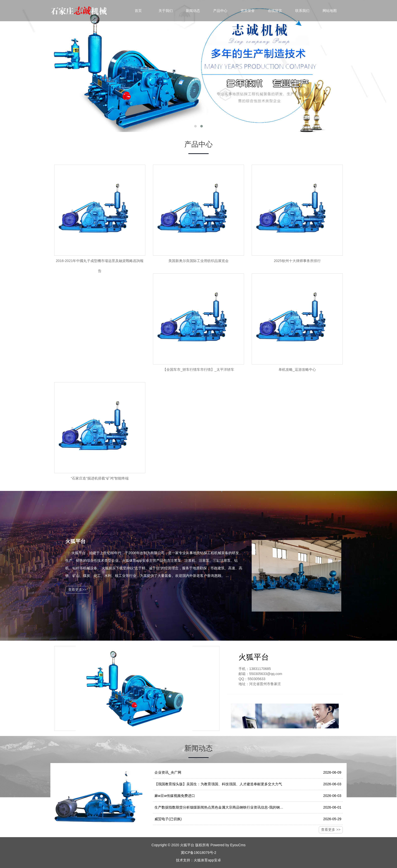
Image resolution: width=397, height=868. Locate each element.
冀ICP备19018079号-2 (198, 853)
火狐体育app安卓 (207, 860)
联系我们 (302, 11)
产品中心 (220, 11)
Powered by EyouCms (227, 845)
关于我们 (166, 11)
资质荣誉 (248, 11)
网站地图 (330, 11)
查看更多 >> (331, 830)
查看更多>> (77, 590)
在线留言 (275, 11)
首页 (138, 11)
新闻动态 (193, 11)
